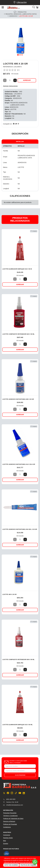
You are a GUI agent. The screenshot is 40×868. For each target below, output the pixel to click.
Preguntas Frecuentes (10, 813)
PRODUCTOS (22, 12)
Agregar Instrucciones (10, 86)
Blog (5, 841)
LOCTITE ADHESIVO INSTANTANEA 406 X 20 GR (18, 399)
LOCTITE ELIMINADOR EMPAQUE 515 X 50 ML (17, 725)
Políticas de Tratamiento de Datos (13, 819)
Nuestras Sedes (8, 838)
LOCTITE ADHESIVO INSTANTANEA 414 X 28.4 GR (19, 464)
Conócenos (7, 835)
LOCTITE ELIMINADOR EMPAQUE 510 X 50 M (17, 269)
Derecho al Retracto (9, 821)
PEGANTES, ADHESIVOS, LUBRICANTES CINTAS (21, 14)
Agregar (27, 80)
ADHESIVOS (13, 16)
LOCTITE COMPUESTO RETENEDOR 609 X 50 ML (18, 659)
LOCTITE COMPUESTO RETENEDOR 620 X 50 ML (18, 334)
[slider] (10, 70)
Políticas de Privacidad (10, 824)
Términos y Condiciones (10, 816)
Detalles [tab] (20, 142)
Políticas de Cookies (28, 865)
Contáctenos (7, 827)
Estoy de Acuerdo (11, 865)
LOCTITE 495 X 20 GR (9, 594)
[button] (4, 40)
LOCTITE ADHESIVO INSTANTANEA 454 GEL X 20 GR (20, 529)
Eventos (6, 844)
